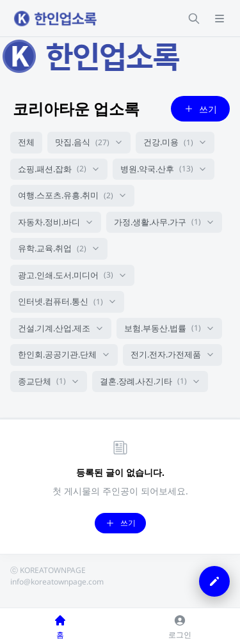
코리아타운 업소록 (76, 108)
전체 (26, 142)
